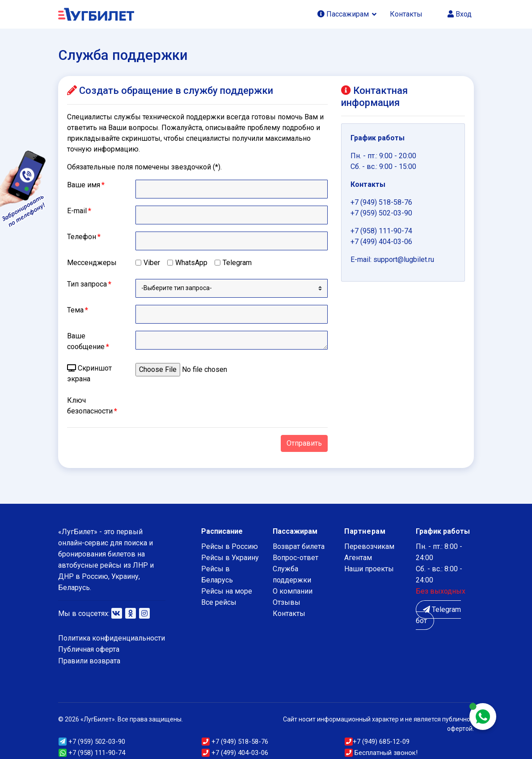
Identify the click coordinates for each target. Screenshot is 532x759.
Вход (460, 14)
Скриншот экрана (89, 373)
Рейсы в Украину (230, 558)
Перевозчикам (369, 546)
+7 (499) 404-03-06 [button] (235, 753)
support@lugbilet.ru (404, 259)
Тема (78, 310)
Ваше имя (86, 185)
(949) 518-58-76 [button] (235, 742)
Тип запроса (89, 284)
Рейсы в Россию (230, 546)
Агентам (358, 558)
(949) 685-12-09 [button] (377, 742)
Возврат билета (299, 546)
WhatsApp (191, 263)
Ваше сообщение (88, 341)
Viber (152, 263)
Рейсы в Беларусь (217, 574)
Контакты (406, 14)
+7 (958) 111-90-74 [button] (92, 753)
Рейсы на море (227, 591)
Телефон (84, 237)
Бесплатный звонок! (381, 753)
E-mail (79, 211)
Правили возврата (89, 661)
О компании (293, 591)
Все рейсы (219, 602)
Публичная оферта (89, 649)
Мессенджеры (92, 263)
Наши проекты (369, 569)
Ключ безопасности (92, 406)
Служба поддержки (292, 574)
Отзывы (287, 602)
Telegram (237, 263)
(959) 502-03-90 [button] (92, 742)
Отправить (304, 443)
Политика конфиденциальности (112, 638)
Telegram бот (438, 615)
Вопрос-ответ (296, 558)
